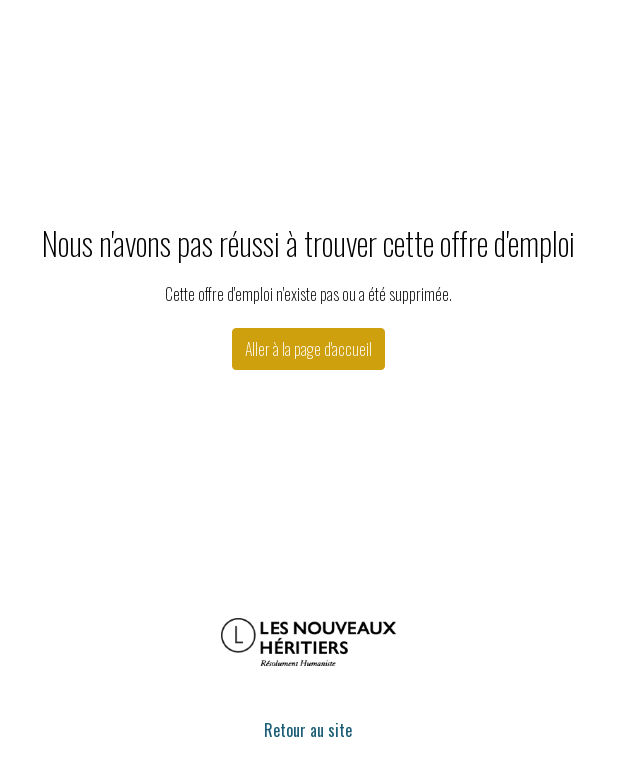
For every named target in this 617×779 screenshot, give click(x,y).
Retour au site (308, 730)
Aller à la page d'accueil (308, 349)
